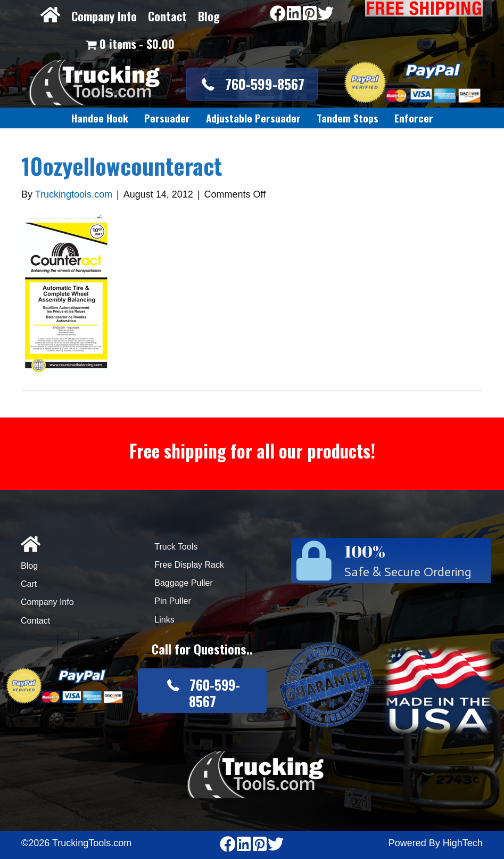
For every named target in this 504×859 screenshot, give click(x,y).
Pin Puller (172, 601)
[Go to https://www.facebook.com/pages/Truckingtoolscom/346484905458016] (278, 14)
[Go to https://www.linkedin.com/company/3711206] (294, 14)
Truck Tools (176, 547)
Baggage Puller (183, 583)
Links (164, 620)
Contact (167, 16)
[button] (252, 84)
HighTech (463, 843)
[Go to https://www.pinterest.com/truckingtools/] (310, 14)
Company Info (104, 16)
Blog (209, 16)
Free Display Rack (189, 565)
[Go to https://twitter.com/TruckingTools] (326, 14)
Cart (29, 584)
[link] (100, 118)
